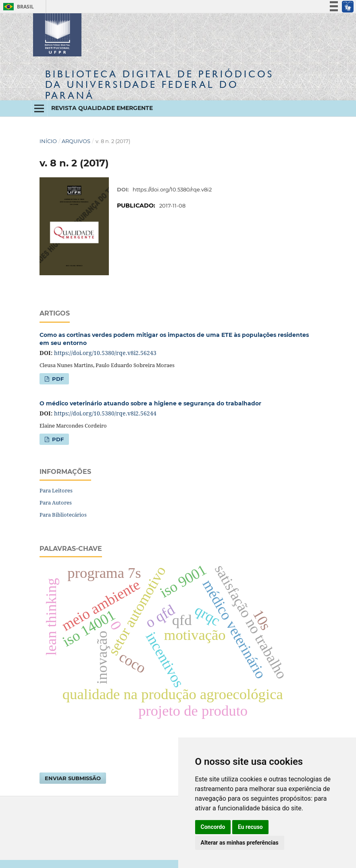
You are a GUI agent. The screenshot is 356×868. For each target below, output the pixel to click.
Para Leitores (56, 490)
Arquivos (76, 141)
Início (48, 141)
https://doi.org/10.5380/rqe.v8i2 (172, 189)
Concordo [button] (213, 827)
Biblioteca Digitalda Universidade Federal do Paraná (159, 84)
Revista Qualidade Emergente (102, 108)
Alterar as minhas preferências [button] (240, 843)
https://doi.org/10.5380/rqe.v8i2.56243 (105, 353)
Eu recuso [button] (250, 827)
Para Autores (56, 503)
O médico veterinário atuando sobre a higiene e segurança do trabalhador (150, 403)
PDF (57, 379)
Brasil (17, 7)
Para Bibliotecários (63, 515)
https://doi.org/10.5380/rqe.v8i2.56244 (105, 413)
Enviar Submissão (73, 778)
